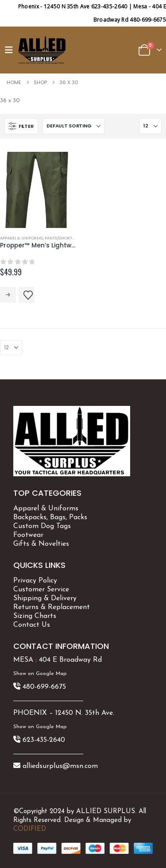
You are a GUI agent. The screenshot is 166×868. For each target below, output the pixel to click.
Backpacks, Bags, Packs (50, 517)
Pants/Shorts (60, 238)
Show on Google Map (40, 674)
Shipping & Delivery (45, 598)
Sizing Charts (35, 616)
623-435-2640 (44, 740)
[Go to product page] (38, 190)
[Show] (151, 126)
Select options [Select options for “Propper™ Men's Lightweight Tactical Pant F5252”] (8, 295)
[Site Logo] (42, 50)
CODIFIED (30, 829)
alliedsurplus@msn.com (60, 766)
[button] (11, 50)
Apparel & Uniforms (21, 238)
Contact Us (32, 625)
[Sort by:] (73, 126)
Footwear (28, 535)
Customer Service (41, 590)
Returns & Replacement (52, 607)
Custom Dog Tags (42, 526)
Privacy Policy (35, 581)
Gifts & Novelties (41, 544)
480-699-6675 (44, 687)
